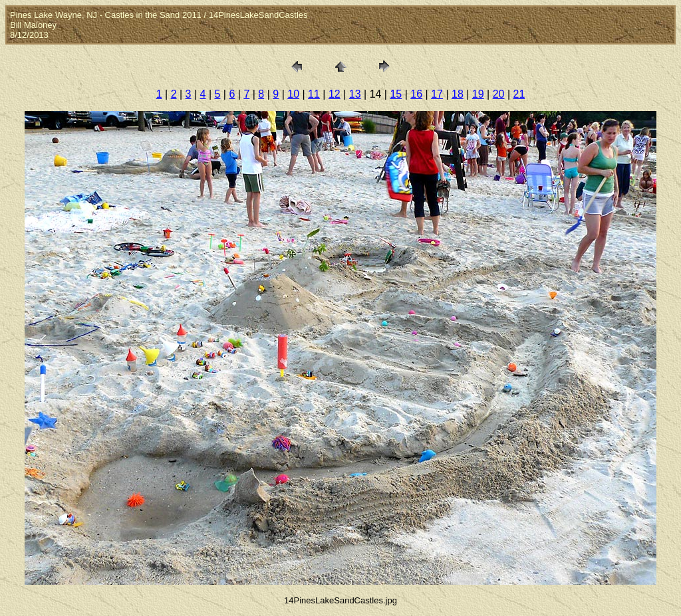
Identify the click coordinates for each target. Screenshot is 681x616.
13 (355, 94)
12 (335, 94)
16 (416, 94)
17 (437, 94)
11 (314, 94)
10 (293, 94)
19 (478, 94)
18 (458, 94)
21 (519, 94)
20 (499, 94)
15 (396, 94)
